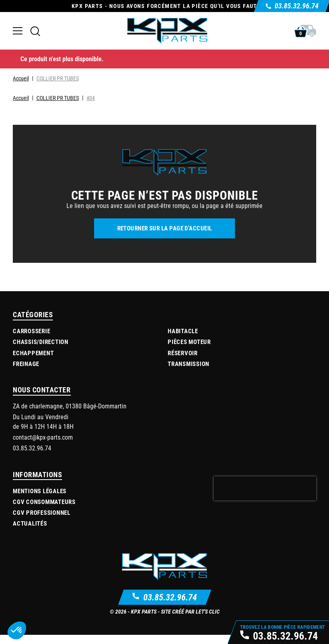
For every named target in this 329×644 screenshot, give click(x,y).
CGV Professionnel (42, 512)
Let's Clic (208, 611)
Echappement (33, 353)
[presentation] (265, 488)
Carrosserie (31, 331)
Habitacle (183, 331)
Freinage (26, 364)
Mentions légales (40, 491)
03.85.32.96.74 (170, 597)
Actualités (30, 523)
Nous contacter (42, 390)
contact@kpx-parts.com (43, 437)
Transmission (189, 364)
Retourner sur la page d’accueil (165, 228)
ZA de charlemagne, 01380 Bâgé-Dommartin (70, 406)
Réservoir (183, 353)
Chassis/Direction (41, 342)
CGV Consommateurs (44, 502)
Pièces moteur (189, 342)
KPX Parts (144, 611)
